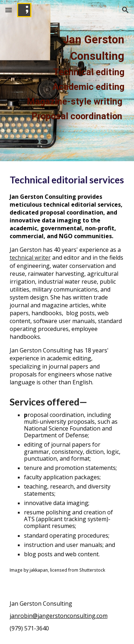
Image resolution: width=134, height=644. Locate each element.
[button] (9, 10)
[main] (67, 81)
